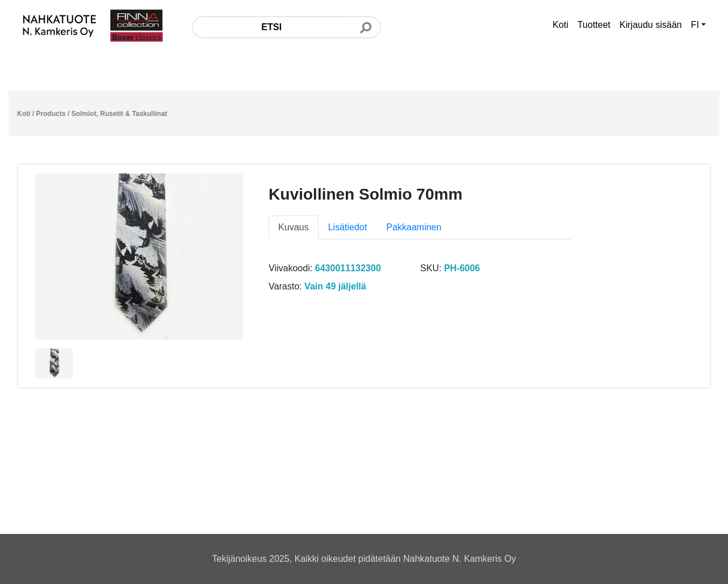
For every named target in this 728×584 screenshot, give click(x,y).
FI (695, 25)
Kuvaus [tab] (293, 227)
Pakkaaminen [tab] (414, 227)
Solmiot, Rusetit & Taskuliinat (119, 114)
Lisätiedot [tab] (348, 227)
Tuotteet (594, 25)
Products (51, 114)
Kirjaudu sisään (650, 25)
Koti (561, 25)
